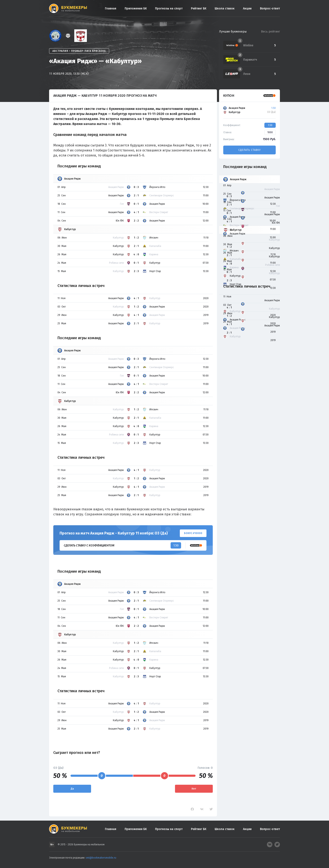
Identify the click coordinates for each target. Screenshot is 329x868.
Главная (111, 8)
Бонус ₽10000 (193, 533)
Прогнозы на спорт (169, 8)
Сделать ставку (249, 150)
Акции (247, 8)
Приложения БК (136, 8)
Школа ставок (225, 8)
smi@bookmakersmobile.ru (101, 858)
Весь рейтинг (270, 32)
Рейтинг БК (199, 8)
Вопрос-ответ (270, 8)
